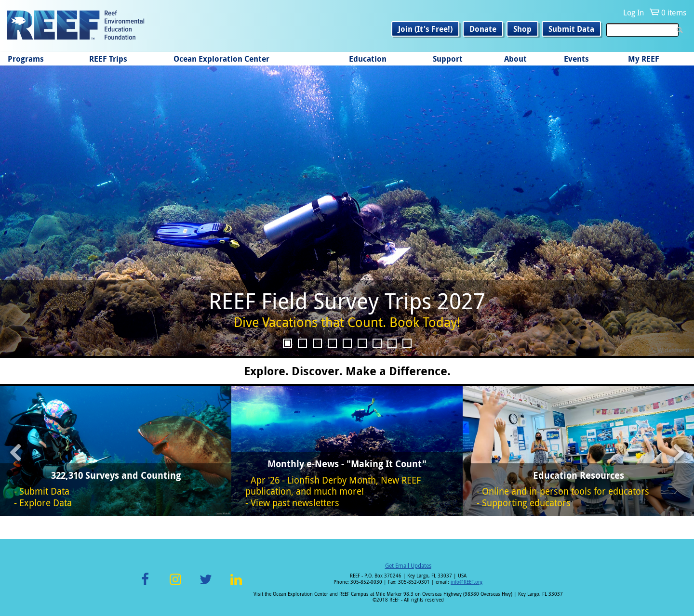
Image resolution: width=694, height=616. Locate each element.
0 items (674, 13)
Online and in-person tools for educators (566, 491)
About (515, 59)
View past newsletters (295, 503)
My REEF (644, 59)
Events (576, 59)
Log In (634, 13)
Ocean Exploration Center (221, 59)
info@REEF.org (467, 582)
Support (448, 59)
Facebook (145, 585)
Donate (483, 29)
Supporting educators (526, 503)
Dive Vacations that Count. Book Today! (347, 322)
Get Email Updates (408, 565)
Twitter (206, 585)
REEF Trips (108, 59)
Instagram (175, 585)
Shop (522, 29)
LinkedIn (236, 585)
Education (368, 59)
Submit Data (571, 29)
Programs (26, 59)
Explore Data (46, 503)
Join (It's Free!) (425, 29)
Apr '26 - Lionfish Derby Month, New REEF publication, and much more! (333, 486)
